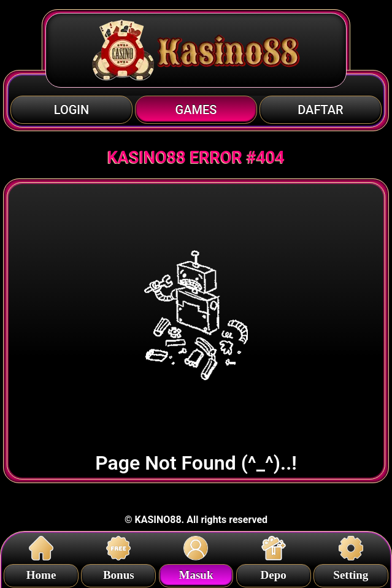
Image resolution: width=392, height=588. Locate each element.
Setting (351, 573)
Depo (274, 573)
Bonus (119, 573)
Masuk (196, 573)
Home (41, 573)
